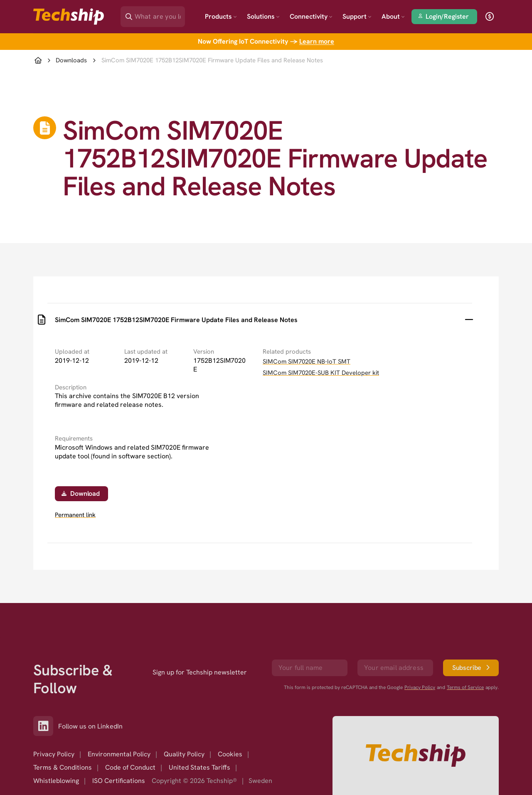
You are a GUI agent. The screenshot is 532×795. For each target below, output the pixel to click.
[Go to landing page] (69, 17)
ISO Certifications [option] (119, 781)
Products (221, 16)
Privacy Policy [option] (54, 754)
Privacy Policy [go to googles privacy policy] (420, 687)
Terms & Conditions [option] (63, 767)
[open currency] (490, 17)
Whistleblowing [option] (56, 781)
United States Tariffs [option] (199, 767)
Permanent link (75, 515)
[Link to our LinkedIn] (46, 726)
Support (357, 16)
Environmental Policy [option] (119, 754)
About (393, 16)
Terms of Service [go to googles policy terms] (465, 687)
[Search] (159, 14)
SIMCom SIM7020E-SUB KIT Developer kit (321, 373)
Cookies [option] (230, 754)
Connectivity (311, 16)
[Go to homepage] (416, 756)
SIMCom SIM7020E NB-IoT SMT (307, 362)
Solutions (263, 16)
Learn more (317, 41)
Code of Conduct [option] (130, 767)
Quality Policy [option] (184, 754)
